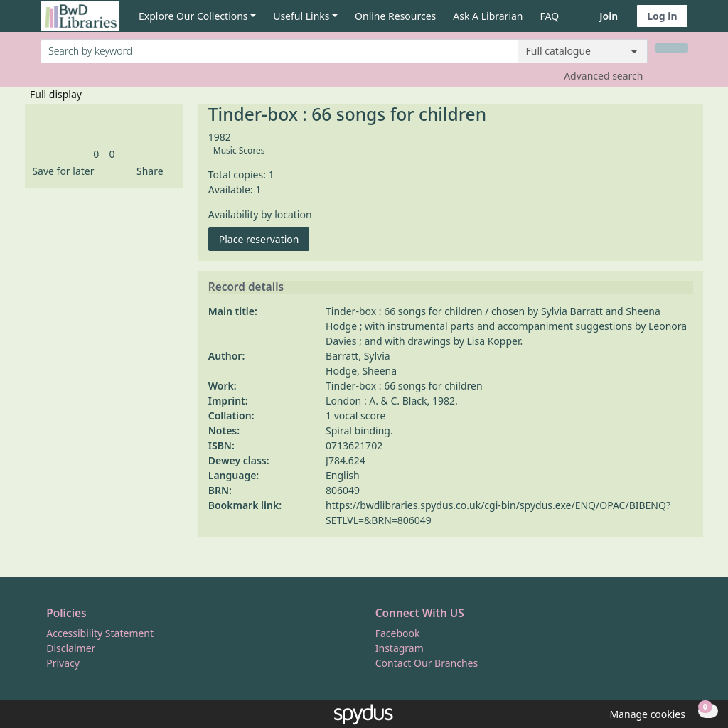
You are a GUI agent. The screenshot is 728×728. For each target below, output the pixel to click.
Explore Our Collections (193, 16)
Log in (662, 16)
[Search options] (583, 51)
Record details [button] (246, 287)
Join (609, 16)
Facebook (398, 633)
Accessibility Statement (100, 633)
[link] (96, 154)
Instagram (400, 648)
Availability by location (260, 214)
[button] (60, 171)
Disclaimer (71, 648)
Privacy (63, 663)
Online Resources (395, 16)
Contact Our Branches (427, 663)
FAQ (550, 16)
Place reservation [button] (264, 239)
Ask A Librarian (488, 16)
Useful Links (301, 16)
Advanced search (603, 76)
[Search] (672, 48)
